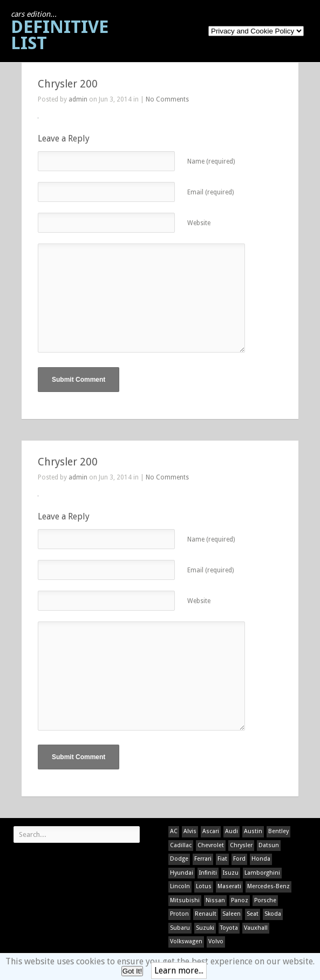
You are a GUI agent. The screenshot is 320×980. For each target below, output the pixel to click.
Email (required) (210, 192)
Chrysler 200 (68, 84)
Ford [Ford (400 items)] (239, 859)
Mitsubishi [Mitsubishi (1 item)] (185, 900)
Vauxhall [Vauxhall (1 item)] (256, 928)
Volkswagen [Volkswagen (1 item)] (186, 941)
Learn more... (179, 971)
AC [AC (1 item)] (174, 831)
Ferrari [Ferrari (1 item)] (203, 859)
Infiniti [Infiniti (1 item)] (208, 873)
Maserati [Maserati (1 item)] (229, 886)
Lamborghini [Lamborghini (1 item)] (262, 873)
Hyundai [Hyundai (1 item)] (182, 873)
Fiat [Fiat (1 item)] (222, 859)
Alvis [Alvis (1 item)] (190, 831)
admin (78, 99)
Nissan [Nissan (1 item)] (215, 900)
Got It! (132, 971)
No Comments (167, 99)
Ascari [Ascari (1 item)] (211, 831)
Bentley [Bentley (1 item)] (278, 831)
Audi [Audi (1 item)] (232, 831)
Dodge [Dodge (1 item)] (179, 859)
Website (199, 223)
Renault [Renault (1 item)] (206, 914)
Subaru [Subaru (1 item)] (180, 928)
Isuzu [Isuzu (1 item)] (231, 873)
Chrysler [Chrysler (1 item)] (241, 845)
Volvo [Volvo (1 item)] (216, 941)
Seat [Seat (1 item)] (253, 914)
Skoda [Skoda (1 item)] (273, 914)
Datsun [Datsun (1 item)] (269, 845)
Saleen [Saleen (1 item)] (232, 914)
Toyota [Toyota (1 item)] (229, 928)
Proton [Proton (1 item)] (179, 914)
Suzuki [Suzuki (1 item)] (205, 928)
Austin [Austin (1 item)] (253, 831)
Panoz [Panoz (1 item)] (240, 900)
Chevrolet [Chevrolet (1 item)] (211, 845)
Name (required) (211, 161)
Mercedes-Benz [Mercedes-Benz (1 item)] (268, 886)
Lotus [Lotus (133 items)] (204, 886)
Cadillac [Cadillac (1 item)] (181, 845)
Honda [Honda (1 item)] (261, 859)
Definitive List (60, 32)
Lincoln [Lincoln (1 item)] (180, 886)
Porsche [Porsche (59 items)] (265, 900)
